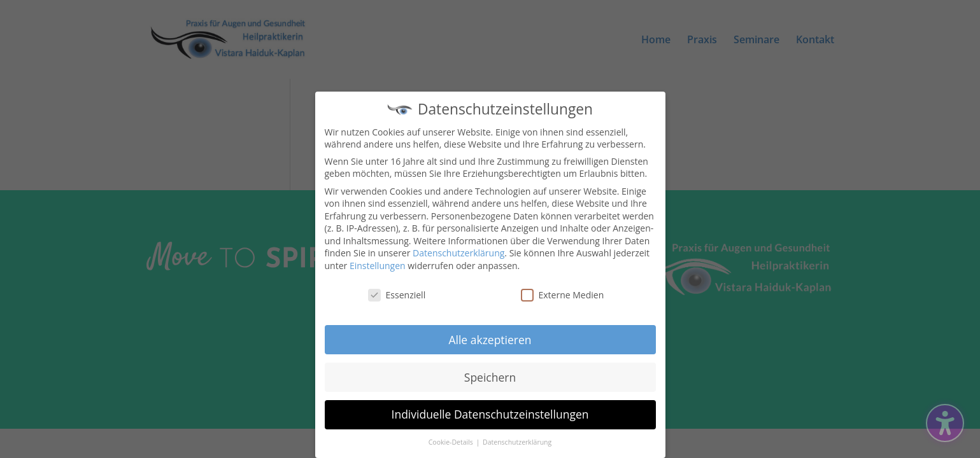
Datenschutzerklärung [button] (517, 440)
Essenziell (397, 293)
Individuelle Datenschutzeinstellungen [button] (490, 412)
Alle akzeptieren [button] (490, 337)
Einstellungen (378, 264)
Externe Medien (563, 293)
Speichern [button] (490, 375)
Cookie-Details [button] (452, 440)
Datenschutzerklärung (458, 251)
